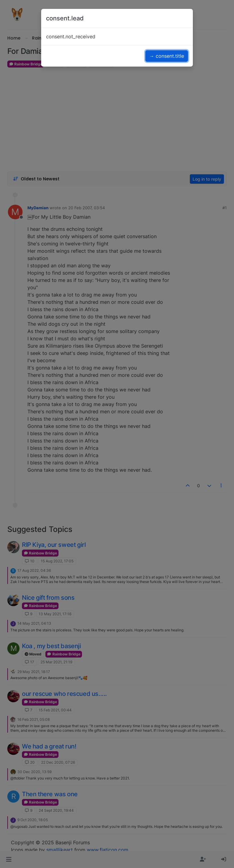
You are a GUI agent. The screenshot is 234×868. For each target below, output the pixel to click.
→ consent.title (167, 56)
